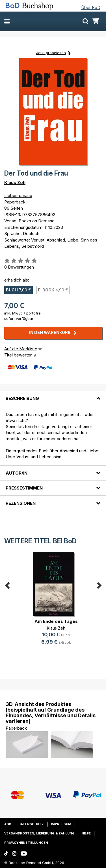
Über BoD (91, 7)
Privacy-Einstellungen (26, 843)
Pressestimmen (24, 488)
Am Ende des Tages (56, 621)
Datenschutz (31, 824)
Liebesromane (18, 195)
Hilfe (86, 833)
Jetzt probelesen (51, 53)
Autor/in (17, 473)
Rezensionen (21, 503)
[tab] (53, 395)
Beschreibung (22, 398)
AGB (8, 824)
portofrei (34, 313)
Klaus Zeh (15, 182)
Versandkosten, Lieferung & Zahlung (39, 833)
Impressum (61, 824)
